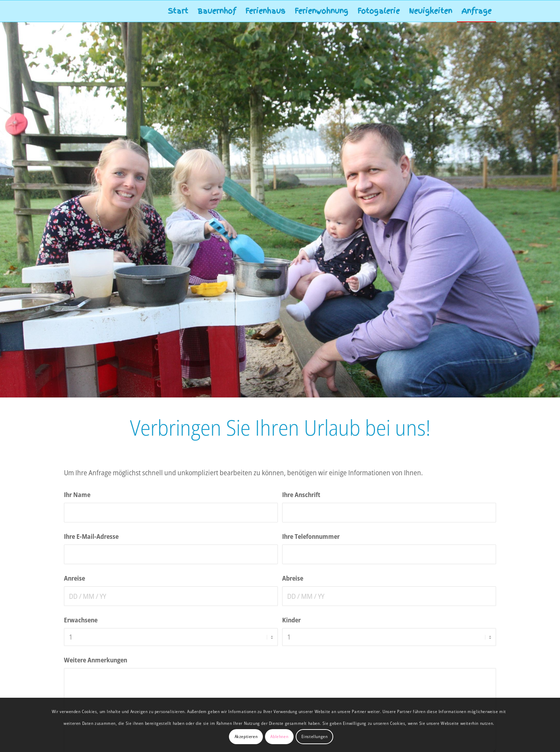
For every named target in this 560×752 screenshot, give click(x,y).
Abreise (293, 578)
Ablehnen (279, 736)
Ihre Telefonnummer (311, 536)
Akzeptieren (246, 736)
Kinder (291, 620)
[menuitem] (178, 11)
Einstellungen (315, 736)
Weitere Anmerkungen (96, 660)
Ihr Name (77, 494)
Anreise (74, 578)
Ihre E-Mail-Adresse (91, 536)
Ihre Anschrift (301, 494)
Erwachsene (81, 620)
